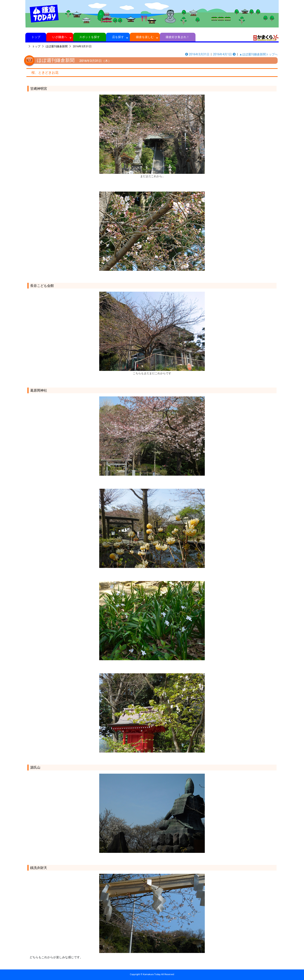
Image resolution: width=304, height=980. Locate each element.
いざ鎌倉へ (60, 37)
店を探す (118, 37)
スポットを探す (90, 37)
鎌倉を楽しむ (145, 37)
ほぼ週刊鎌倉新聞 (57, 46)
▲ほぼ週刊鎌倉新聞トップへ (258, 54)
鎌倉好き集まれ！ (178, 37)
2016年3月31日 (82, 46)
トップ (36, 37)
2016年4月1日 (224, 54)
